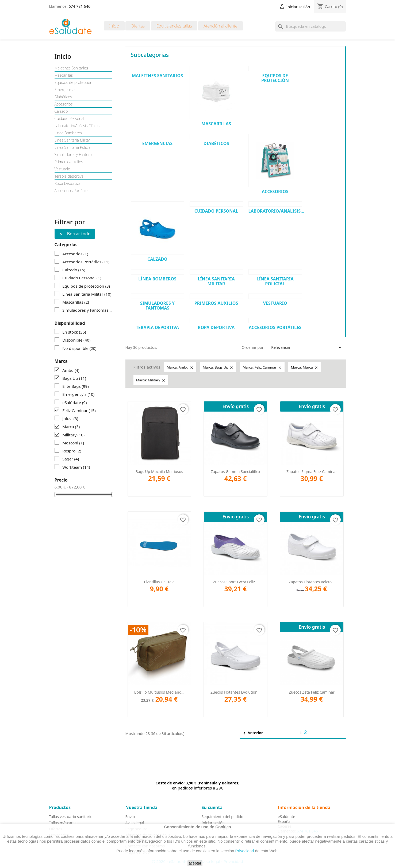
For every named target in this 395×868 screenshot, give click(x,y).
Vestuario (62, 169)
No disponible (79, 348)
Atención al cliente (220, 26)
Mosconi (73, 443)
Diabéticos (63, 97)
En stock (74, 332)
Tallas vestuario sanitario (71, 817)
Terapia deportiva (69, 176)
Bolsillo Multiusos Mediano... (159, 692)
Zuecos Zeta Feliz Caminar (312, 692)
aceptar (195, 863)
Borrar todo (75, 234)
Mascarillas (64, 75)
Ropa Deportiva (68, 183)
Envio (130, 817)
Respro (72, 451)
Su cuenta (212, 807)
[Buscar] (310, 26)
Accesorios (64, 104)
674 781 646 (80, 6)
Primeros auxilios (69, 162)
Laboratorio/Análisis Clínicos (78, 126)
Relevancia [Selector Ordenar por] (307, 347)
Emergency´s (78, 394)
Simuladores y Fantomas (75, 155)
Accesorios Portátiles (72, 191)
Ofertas (138, 26)
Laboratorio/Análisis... (276, 211)
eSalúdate (74, 402)
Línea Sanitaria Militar (72, 140)
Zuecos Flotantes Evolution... (235, 692)
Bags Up (74, 378)
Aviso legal (135, 823)
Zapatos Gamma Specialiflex (235, 472)
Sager (71, 459)
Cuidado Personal (69, 119)
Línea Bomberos (68, 133)
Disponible (76, 340)
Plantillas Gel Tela (159, 582)
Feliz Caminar (79, 410)
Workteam (76, 467)
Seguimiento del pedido (223, 817)
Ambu (71, 370)
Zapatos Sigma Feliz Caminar (312, 472)
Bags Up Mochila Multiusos (159, 472)
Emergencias (65, 90)
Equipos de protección (74, 83)
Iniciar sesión (213, 823)
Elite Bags (76, 386)
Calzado (61, 111)
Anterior (252, 733)
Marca (71, 427)
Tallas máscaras (63, 823)
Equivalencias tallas (174, 26)
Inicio (114, 26)
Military (73, 435)
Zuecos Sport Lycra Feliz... (236, 582)
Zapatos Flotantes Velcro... (312, 582)
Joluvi (70, 419)
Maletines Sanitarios (71, 68)
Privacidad (245, 851)
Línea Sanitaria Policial (73, 147)
